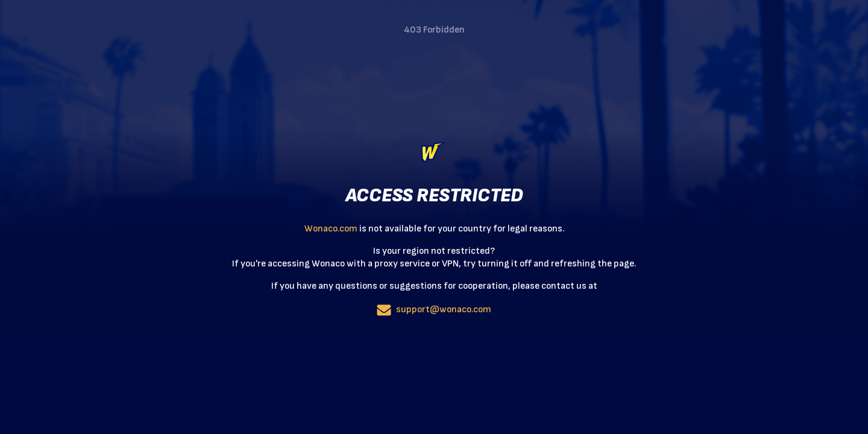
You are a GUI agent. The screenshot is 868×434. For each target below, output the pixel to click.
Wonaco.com (331, 229)
